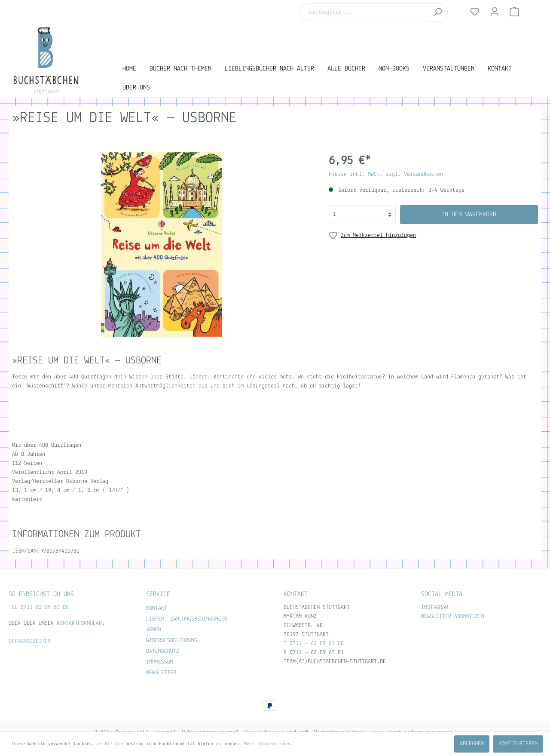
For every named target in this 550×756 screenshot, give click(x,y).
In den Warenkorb (469, 215)
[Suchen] (438, 12)
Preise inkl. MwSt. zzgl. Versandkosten (386, 174)
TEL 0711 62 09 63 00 (39, 607)
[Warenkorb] (514, 12)
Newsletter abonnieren (453, 616)
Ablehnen (472, 744)
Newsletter (161, 673)
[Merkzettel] (475, 12)
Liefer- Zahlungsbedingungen (187, 619)
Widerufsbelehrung (172, 641)
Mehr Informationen (267, 744)
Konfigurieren (518, 744)
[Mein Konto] (495, 12)
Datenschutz (163, 651)
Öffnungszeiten (30, 641)
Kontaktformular (79, 623)
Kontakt (157, 608)
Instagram (435, 607)
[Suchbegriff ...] (364, 12)
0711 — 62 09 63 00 (317, 644)
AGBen (154, 630)
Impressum (160, 662)
